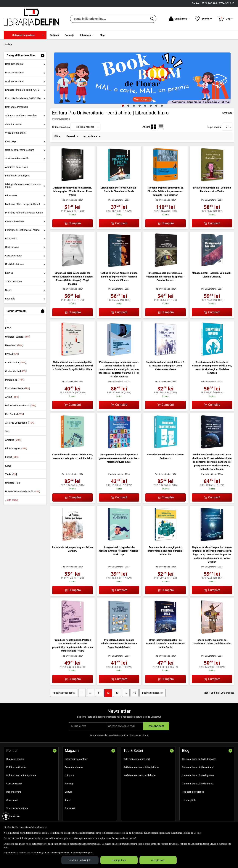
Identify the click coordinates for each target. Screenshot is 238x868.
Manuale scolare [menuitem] (14, 72)
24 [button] (227, 127)
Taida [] (11, 474)
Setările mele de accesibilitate (140, 775)
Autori (68, 800)
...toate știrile (189, 800)
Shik (8, 431)
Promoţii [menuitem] (69, 35)
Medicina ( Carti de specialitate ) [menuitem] (23, 204)
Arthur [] (12, 397)
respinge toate (119, 860)
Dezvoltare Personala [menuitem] (17, 107)
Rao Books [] (15, 414)
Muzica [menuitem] (9, 273)
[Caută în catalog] (152, 19)
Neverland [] (14, 345)
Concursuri (12, 800)
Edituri (68, 792)
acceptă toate (158, 860)
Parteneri (70, 808)
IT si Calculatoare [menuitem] (15, 264)
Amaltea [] (13, 440)
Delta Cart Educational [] (21, 405)
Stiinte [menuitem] (9, 290)
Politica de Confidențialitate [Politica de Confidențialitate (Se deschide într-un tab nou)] (193, 844)
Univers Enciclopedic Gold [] (23, 491)
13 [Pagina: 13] (116, 693)
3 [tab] (134, 106)
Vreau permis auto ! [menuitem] (16, 133)
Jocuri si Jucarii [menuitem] (14, 124)
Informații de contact (76, 759)
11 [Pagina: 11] (98, 693)
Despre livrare (14, 792)
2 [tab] (128, 106)
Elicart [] (12, 457)
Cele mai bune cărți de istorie (198, 783)
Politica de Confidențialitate (21, 775)
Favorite (203, 19)
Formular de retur (74, 767)
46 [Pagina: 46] (133, 693)
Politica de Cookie (16, 767)
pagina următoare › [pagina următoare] (150, 693)
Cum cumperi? (14, 783)
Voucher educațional (17, 808)
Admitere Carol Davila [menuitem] (17, 167)
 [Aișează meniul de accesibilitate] (6, 816)
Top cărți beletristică (193, 792)
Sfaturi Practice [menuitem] (13, 281)
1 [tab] (123, 106)
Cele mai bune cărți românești (198, 767)
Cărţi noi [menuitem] (54, 35)
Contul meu (179, 19)
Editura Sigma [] (16, 448)
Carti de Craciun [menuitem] (14, 256)
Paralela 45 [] (15, 380)
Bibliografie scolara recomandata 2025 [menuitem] (23, 186)
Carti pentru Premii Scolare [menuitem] (20, 150)
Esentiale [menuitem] (10, 299)
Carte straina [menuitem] (12, 247)
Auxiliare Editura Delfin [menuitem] (17, 158)
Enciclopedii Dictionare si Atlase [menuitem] (22, 230)
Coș (225, 19)
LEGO (8, 328)
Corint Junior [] (16, 362)
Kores (8, 466)
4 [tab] (139, 106)
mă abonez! (156, 726)
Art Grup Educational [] (20, 423)
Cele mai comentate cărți (137, 759)
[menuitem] (25, 35)
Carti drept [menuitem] (11, 141)
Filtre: (58, 136)
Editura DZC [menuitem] (12, 196)
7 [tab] (156, 106)
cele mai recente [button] (85, 127)
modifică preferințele (80, 860)
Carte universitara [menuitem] (15, 221)
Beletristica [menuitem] (11, 238)
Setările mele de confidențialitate (141, 767)
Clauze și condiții (15, 759)
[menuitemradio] (154, 127)
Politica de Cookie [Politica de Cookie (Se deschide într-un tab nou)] (192, 833)
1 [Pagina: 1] (81, 693)
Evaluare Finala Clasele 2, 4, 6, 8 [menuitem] (22, 90)
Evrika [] (12, 354)
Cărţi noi (69, 775)
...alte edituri (12, 500)
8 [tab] (162, 106)
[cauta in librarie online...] (109, 19)
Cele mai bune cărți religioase (198, 775)
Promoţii (69, 783)
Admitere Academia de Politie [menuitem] (21, 115)
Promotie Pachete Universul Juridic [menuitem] (24, 213)
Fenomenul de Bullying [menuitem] (17, 176)
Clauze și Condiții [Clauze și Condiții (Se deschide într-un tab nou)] (218, 844)
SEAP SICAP (13, 816)
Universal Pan (13, 483)
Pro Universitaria (69, 200)
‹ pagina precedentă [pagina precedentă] (63, 693)
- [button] (43, 55)
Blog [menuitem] (102, 35)
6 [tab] (151, 106)
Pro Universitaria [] (18, 388)
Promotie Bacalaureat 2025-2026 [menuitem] (23, 98)
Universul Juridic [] (18, 337)
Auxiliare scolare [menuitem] (14, 81)
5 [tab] (145, 106)
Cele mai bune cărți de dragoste (199, 759)
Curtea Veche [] (16, 371)
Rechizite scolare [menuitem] (14, 64)
